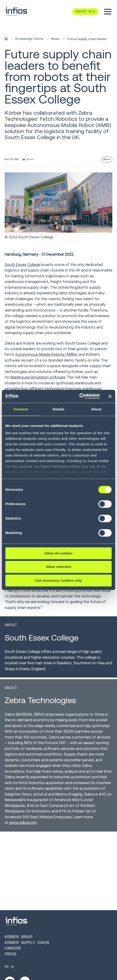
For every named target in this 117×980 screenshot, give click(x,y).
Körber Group (19, 937)
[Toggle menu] (108, 12)
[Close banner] (110, 396)
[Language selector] (10, 967)
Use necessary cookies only (58, 580)
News (55, 39)
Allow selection (58, 567)
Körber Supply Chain (27, 943)
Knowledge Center (29, 39)
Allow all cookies (59, 553)
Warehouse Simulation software (38, 377)
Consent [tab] (21, 409)
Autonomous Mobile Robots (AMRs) (46, 354)
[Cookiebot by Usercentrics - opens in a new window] (79, 396)
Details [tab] (58, 409)
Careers (13, 948)
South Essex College (22, 265)
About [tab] (96, 409)
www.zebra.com (23, 823)
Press (10, 954)
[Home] (6, 39)
